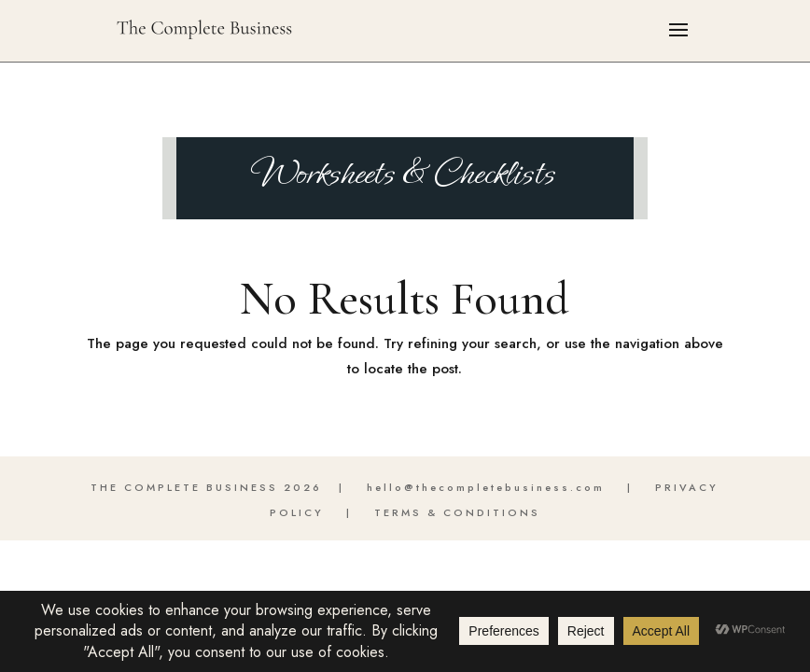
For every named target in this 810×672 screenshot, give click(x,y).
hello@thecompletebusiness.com (486, 487)
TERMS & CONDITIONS (457, 512)
